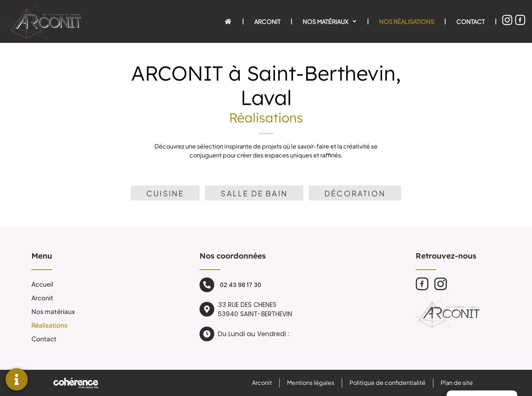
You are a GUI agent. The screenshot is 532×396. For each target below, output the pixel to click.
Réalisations (50, 325)
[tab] (165, 199)
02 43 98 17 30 (241, 285)
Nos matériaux (330, 21)
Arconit (267, 21)
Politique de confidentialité (387, 383)
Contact (470, 21)
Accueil (42, 284)
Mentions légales (310, 383)
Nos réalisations (407, 21)
